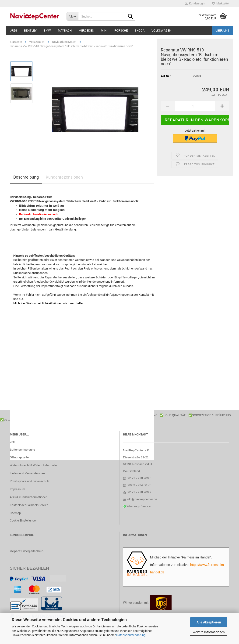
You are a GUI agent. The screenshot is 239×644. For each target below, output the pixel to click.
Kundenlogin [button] (195, 4)
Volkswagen (161, 31)
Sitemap (15, 513)
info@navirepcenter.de (142, 499)
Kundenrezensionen (64, 177)
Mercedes (86, 31)
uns (12, 442)
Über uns (222, 31)
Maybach (65, 31)
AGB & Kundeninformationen (29, 497)
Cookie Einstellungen (24, 520)
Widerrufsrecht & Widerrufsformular (33, 465)
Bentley (30, 31)
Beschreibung (26, 177)
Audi (14, 31)
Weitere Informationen (209, 632)
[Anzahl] (195, 106)
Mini (104, 31)
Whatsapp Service (139, 506)
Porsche (121, 31)
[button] (168, 106)
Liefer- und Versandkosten (27, 473)
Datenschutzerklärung (131, 635)
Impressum (17, 489)
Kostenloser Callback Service (29, 505)
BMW (47, 31)
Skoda (140, 31)
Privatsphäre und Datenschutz (30, 481)
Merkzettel (221, 4)
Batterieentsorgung (22, 450)
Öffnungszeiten (20, 457)
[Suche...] (72, 16)
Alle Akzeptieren (209, 622)
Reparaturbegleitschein (27, 551)
